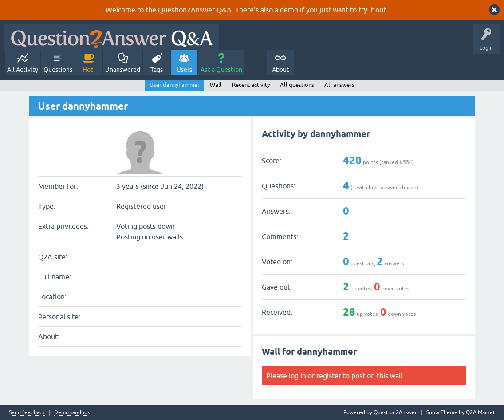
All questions (297, 85)
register (329, 376)
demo (289, 10)
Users (184, 70)
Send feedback (27, 413)
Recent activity (251, 85)
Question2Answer (395, 412)
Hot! (89, 70)
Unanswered (123, 70)
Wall (216, 85)
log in (297, 376)
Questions (58, 70)
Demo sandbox (72, 413)
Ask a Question (221, 70)
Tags (157, 70)
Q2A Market (480, 412)
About (281, 70)
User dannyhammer (175, 85)
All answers (339, 85)
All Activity (23, 70)
